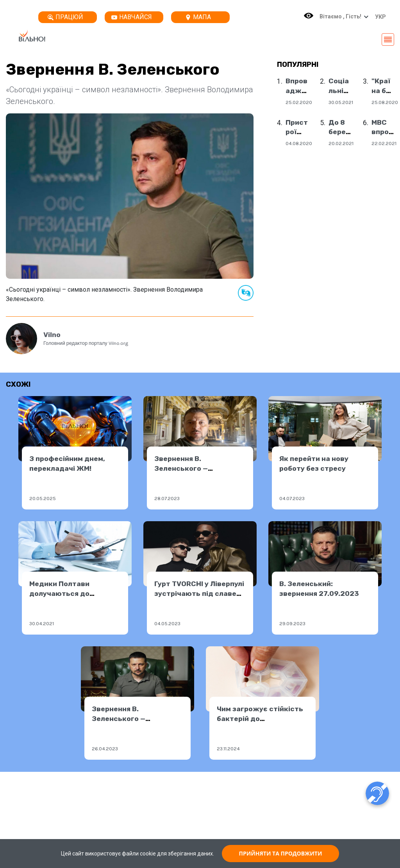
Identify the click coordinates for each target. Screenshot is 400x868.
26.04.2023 (105, 749)
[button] (379, 17)
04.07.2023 (292, 498)
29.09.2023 (292, 623)
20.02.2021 (341, 143)
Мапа (198, 17)
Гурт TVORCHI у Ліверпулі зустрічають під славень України (200, 593)
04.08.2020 (299, 143)
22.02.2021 (384, 143)
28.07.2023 (167, 498)
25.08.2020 (385, 102)
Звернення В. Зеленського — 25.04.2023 (119, 718)
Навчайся (132, 17)
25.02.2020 (299, 102)
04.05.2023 (167, 623)
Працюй (65, 17)
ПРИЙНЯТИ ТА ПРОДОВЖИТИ (281, 853)
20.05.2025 (43, 498)
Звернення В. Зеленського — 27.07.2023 (181, 468)
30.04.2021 (42, 623)
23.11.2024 (228, 749)
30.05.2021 (341, 102)
